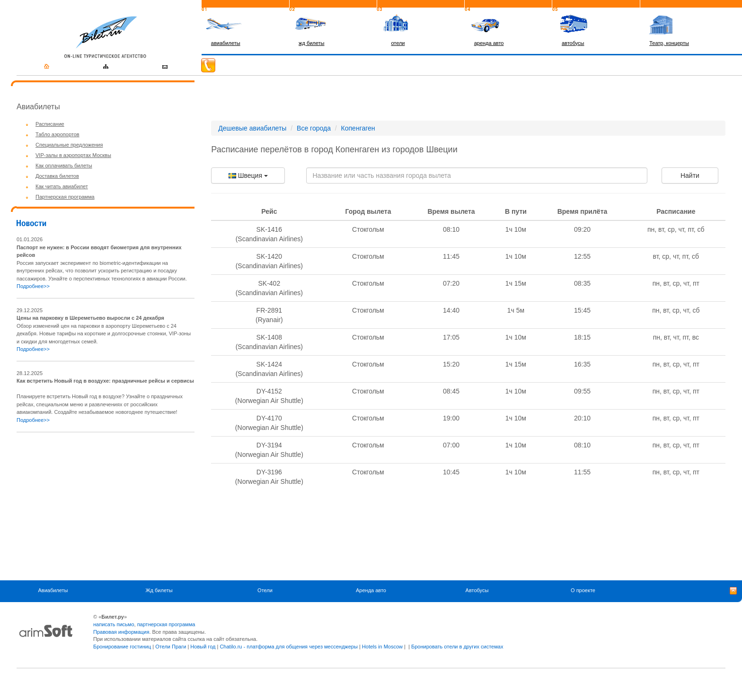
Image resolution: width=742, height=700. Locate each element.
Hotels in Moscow (382, 647)
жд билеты (311, 43)
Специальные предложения (69, 145)
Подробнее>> (33, 286)
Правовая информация (121, 632)
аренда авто (489, 43)
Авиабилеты (53, 590)
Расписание (50, 124)
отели (398, 43)
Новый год (203, 647)
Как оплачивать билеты (64, 166)
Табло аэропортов (57, 134)
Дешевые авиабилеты (252, 128)
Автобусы (477, 590)
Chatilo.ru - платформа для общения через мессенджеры (288, 647)
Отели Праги (171, 647)
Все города (314, 128)
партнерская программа (166, 624)
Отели (265, 590)
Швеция (248, 175)
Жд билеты (159, 590)
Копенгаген (358, 128)
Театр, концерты (669, 43)
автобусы (573, 43)
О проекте (583, 590)
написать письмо (114, 624)
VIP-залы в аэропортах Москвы (73, 155)
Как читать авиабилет (62, 186)
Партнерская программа (65, 197)
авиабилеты (226, 43)
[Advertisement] (96, 506)
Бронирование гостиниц (122, 647)
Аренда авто (371, 590)
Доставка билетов (57, 176)
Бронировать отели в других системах (457, 647)
